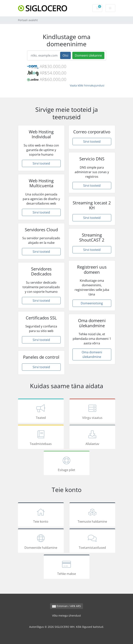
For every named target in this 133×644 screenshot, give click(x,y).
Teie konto (41, 515)
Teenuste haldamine (92, 515)
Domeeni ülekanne (88, 55)
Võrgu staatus (92, 411)
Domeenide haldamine (41, 541)
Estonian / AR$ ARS (66, 606)
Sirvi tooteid (41, 163)
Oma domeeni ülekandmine (92, 354)
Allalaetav (92, 438)
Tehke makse (67, 567)
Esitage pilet (67, 464)
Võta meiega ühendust (66, 616)
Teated (41, 411)
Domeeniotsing (92, 303)
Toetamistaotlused (92, 541)
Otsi (65, 55)
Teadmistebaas (41, 438)
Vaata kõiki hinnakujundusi (87, 85)
